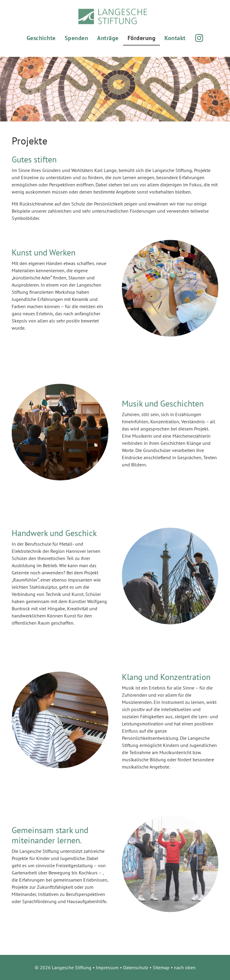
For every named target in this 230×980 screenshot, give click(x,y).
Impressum (107, 967)
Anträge (108, 38)
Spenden (77, 38)
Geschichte (41, 38)
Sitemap (161, 967)
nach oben (185, 967)
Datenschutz (136, 967)
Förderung (142, 38)
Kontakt (175, 38)
